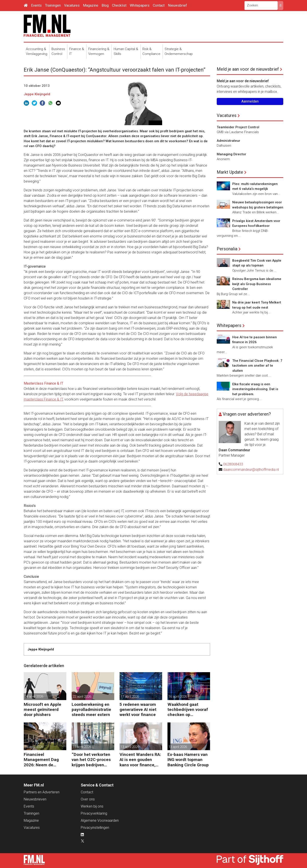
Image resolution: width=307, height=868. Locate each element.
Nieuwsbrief (177, 5)
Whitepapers (140, 5)
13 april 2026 (130, 747)
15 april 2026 (82, 747)
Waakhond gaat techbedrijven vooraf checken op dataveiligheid (188, 709)
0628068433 (233, 464)
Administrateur (228, 141)
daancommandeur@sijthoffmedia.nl (251, 470)
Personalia (227, 249)
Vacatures (72, 5)
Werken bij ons (92, 806)
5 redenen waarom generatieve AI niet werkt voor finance (138, 709)
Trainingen (53, 5)
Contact (159, 5)
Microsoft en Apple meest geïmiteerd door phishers (42, 709)
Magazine (91, 5)
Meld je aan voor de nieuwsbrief (248, 69)
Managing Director (231, 154)
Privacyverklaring (94, 813)
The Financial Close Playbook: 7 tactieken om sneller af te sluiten (257, 366)
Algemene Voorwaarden (100, 820)
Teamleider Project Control (238, 127)
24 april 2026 (34, 697)
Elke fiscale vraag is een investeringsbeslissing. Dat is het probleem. (255, 389)
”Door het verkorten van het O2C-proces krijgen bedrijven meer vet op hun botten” (91, 760)
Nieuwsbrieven (35, 799)
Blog (105, 5)
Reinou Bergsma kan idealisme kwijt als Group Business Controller (257, 284)
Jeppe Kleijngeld (37, 94)
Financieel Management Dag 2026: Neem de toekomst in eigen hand (41, 760)
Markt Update (230, 172)
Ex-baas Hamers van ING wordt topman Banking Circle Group (188, 760)
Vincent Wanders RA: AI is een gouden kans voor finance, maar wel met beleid (140, 760)
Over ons (88, 799)
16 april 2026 (178, 697)
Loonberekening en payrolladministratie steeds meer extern (91, 709)
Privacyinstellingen (95, 828)
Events (36, 5)
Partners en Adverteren (42, 792)
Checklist (119, 5)
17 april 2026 (130, 697)
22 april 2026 (82, 697)
